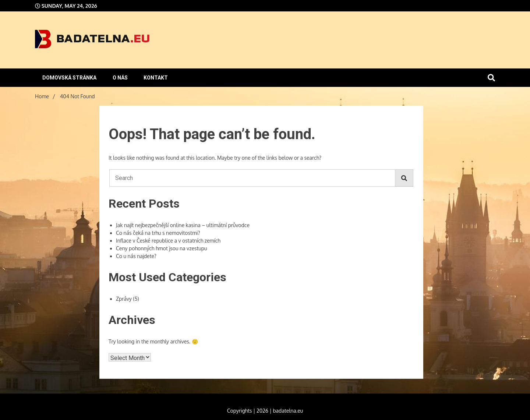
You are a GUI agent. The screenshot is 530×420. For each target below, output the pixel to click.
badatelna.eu (288, 411)
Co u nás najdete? (136, 256)
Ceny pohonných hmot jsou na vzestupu (162, 248)
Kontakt (156, 78)
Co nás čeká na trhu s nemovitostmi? (158, 233)
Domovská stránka (69, 78)
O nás (120, 78)
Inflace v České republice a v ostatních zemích (168, 241)
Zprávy (124, 299)
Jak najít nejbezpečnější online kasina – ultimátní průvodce (183, 225)
